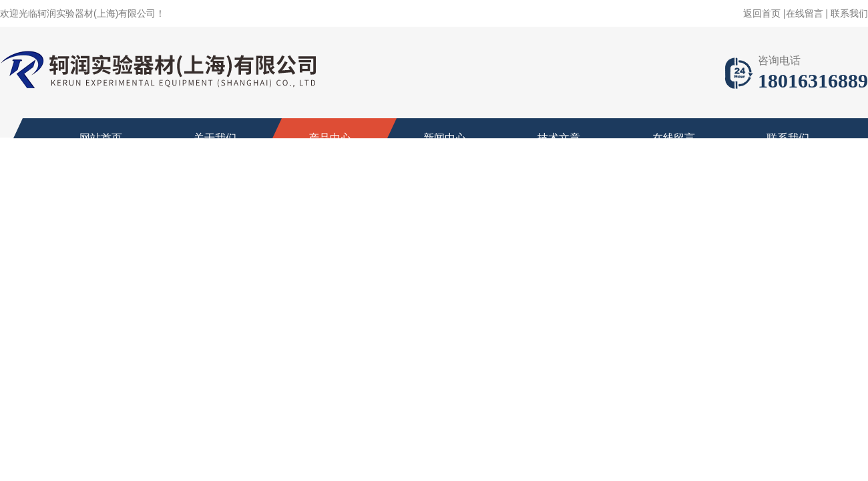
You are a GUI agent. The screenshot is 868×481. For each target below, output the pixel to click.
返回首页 (762, 13)
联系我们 (849, 13)
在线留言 (805, 13)
